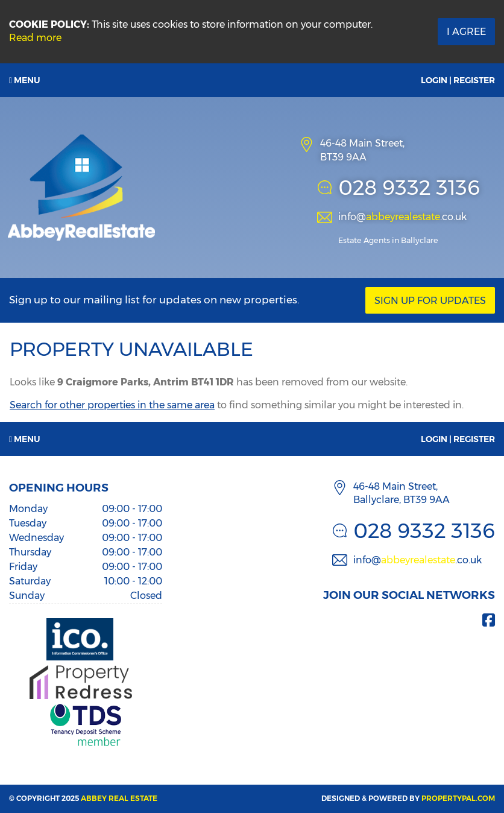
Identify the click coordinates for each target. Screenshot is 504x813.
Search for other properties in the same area (112, 405)
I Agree (466, 32)
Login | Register (458, 80)
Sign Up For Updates (430, 301)
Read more (35, 38)
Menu (25, 80)
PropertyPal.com (458, 798)
